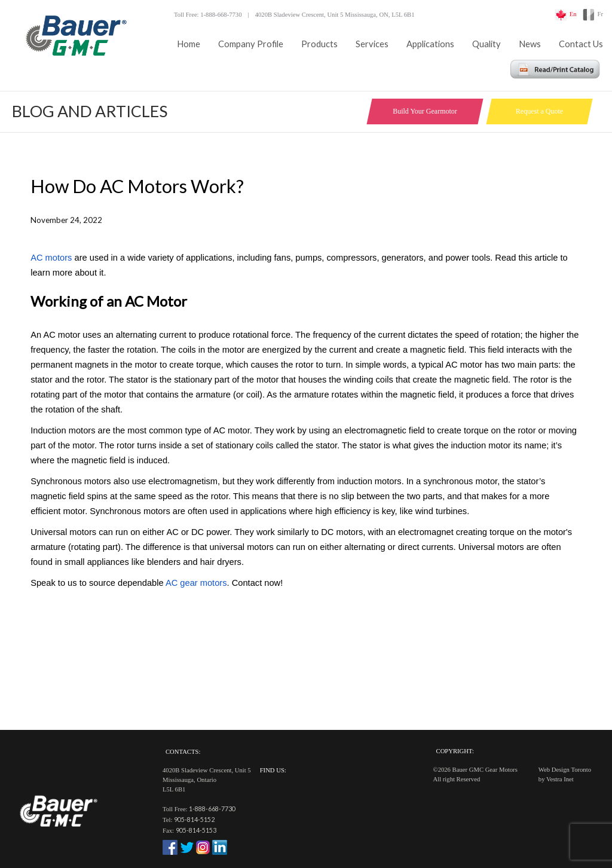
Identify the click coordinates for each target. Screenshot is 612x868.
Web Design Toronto (565, 770)
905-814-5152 (194, 819)
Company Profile (251, 44)
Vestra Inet (560, 779)
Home (189, 44)
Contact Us (581, 44)
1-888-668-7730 (212, 809)
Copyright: (455, 751)
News (530, 44)
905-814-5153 (196, 830)
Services (372, 44)
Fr (600, 14)
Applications (430, 44)
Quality (486, 44)
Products (319, 44)
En (573, 14)
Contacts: (183, 752)
